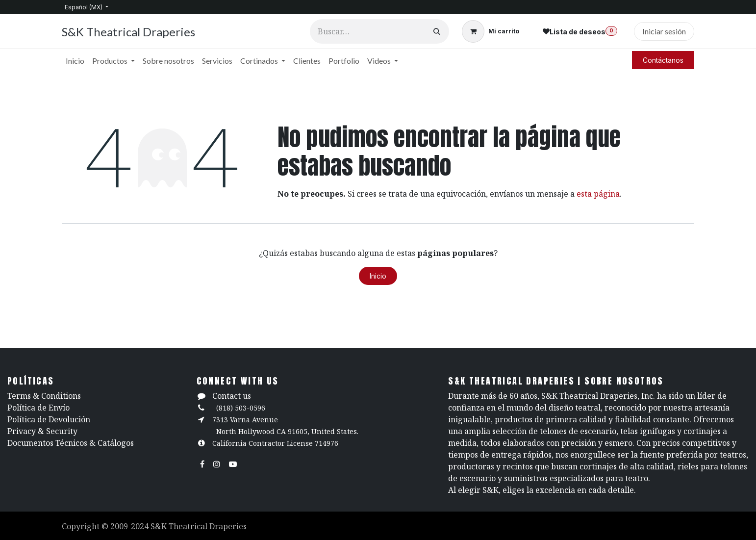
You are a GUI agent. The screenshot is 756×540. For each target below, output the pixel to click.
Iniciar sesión (664, 31)
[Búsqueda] (437, 31)
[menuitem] (75, 61)
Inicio (378, 276)
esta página (598, 194)
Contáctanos (663, 60)
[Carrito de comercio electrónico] (491, 31)
